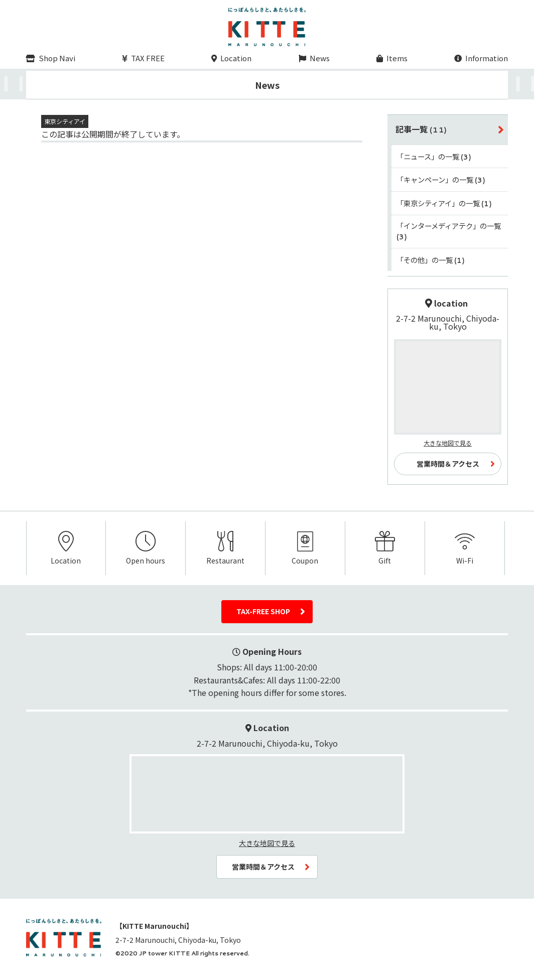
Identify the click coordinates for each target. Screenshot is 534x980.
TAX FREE (143, 58)
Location (231, 58)
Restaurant (225, 548)
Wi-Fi (465, 548)
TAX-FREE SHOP (263, 611)
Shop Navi (51, 58)
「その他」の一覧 (431, 260)
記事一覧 (422, 129)
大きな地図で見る (448, 443)
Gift (385, 548)
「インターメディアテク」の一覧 (449, 231)
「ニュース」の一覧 (434, 156)
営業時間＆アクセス (448, 464)
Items (392, 58)
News (314, 58)
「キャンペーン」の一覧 (441, 179)
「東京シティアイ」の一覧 (444, 203)
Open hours (146, 548)
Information (481, 58)
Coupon (305, 548)
